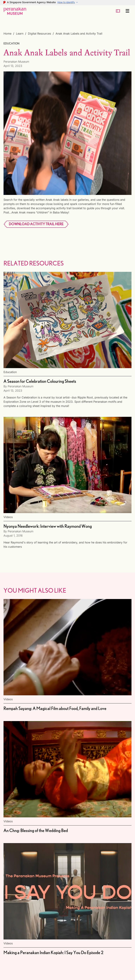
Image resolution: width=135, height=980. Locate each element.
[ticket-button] (118, 11)
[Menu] (128, 11)
